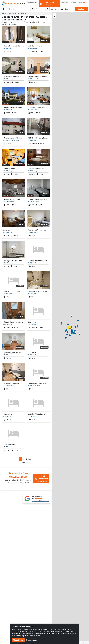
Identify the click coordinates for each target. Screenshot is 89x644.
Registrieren (64, 2)
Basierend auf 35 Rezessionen (40, 501)
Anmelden (73, 2)
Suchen (81, 9)
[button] (29, 459)
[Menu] (85, 2)
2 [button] (23, 459)
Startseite (4, 13)
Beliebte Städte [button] (32, 2)
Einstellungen (31, 640)
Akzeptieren (18, 640)
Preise (80, 2)
